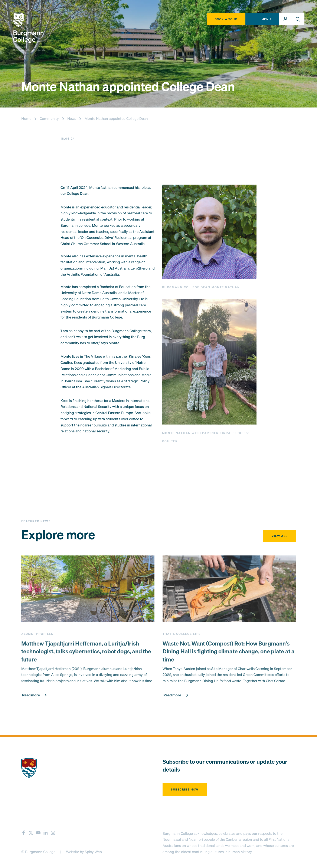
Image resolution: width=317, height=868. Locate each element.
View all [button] (280, 536)
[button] (285, 19)
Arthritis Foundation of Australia (93, 274)
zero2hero (139, 268)
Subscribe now (185, 789)
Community (49, 118)
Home (26, 118)
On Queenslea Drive (97, 237)
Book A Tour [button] (226, 19)
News (72, 118)
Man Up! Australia (115, 268)
